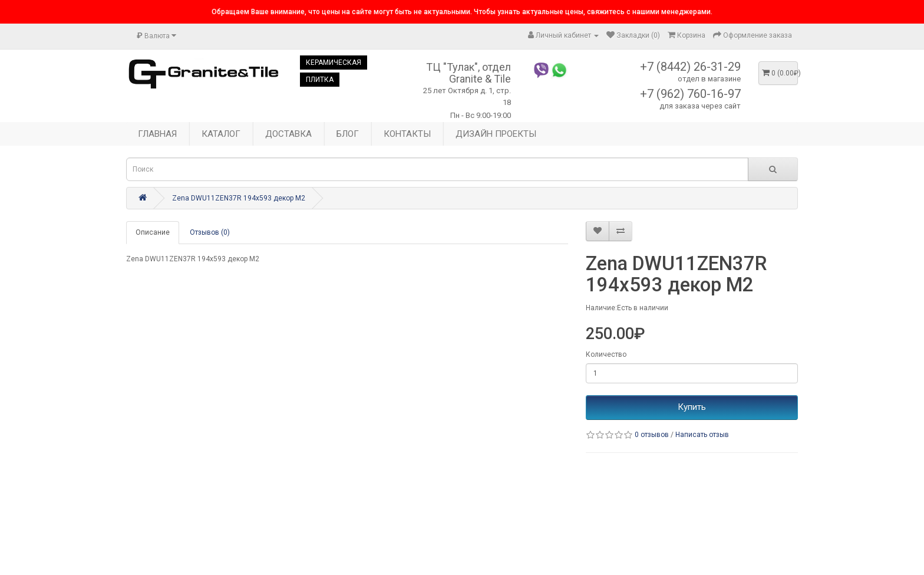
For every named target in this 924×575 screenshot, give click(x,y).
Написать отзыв (702, 435)
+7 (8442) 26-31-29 (690, 67)
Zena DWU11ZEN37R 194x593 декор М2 (239, 198)
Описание (153, 232)
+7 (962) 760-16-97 (690, 94)
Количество (606, 354)
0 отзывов (652, 435)
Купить (692, 407)
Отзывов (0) (210, 232)
